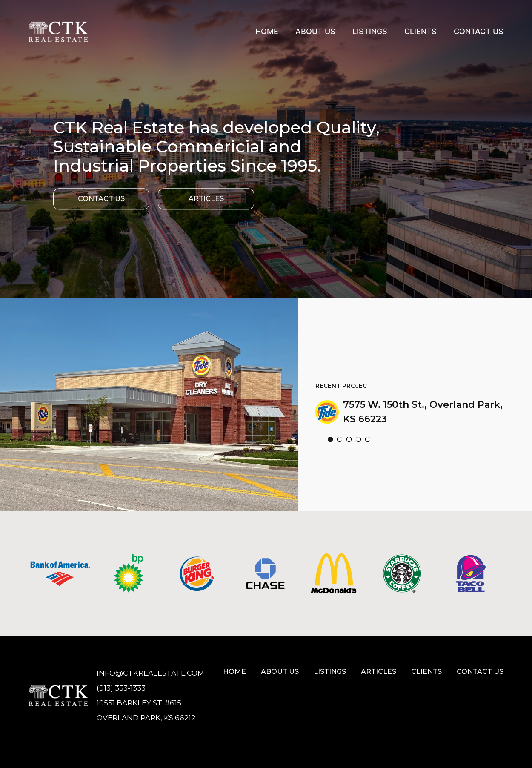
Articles (206, 199)
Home (267, 31)
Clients (420, 31)
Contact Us (479, 31)
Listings (370, 31)
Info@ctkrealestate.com (150, 673)
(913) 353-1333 (121, 688)
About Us (315, 31)
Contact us (480, 672)
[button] (330, 441)
